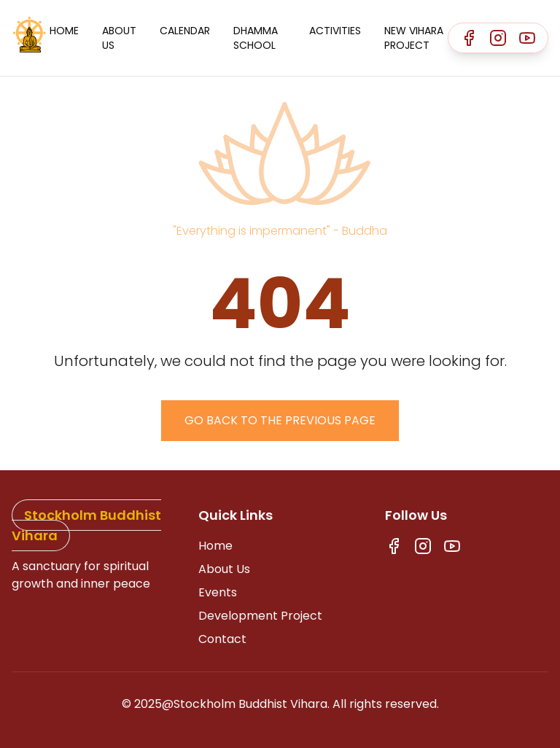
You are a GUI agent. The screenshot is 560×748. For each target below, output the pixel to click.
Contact (222, 639)
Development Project (260, 616)
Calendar (185, 31)
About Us (119, 38)
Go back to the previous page (280, 420)
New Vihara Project (414, 38)
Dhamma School (256, 38)
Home (64, 31)
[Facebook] (469, 38)
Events (218, 592)
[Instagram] (498, 38)
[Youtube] (527, 38)
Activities (335, 31)
